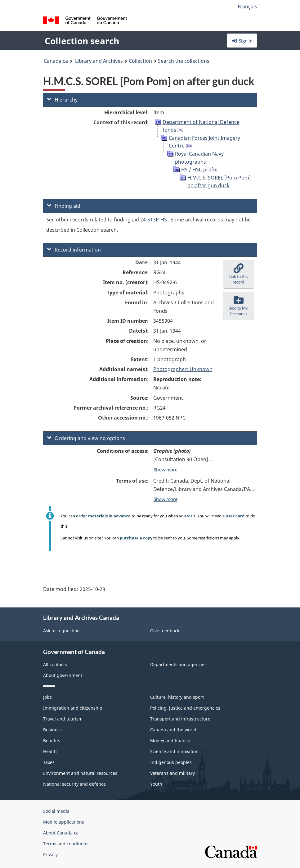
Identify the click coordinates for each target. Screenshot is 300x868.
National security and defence (74, 784)
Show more (166, 469)
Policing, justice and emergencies (185, 708)
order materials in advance (103, 516)
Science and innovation (174, 751)
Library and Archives (99, 61)
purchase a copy (136, 538)
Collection (140, 61)
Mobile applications (64, 822)
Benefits (52, 741)
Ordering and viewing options (86, 438)
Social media (56, 811)
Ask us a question (61, 631)
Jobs (47, 697)
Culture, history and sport (177, 697)
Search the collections (184, 61)
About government (63, 675)
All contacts (55, 664)
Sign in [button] (242, 41)
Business (52, 730)
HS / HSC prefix (199, 170)
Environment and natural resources (80, 773)
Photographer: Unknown (183, 369)
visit (191, 516)
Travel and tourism (63, 719)
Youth (156, 784)
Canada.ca (56, 61)
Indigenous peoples (171, 762)
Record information (74, 250)
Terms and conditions (66, 844)
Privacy (50, 854)
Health (50, 751)
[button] (239, 274)
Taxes (49, 762)
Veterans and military (172, 773)
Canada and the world (173, 730)
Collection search (82, 41)
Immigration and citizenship (73, 708)
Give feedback (165, 631)
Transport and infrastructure (180, 719)
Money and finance (170, 741)
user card (235, 516)
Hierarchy (62, 100)
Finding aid (64, 206)
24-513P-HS (154, 220)
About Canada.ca (61, 833)
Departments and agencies (178, 664)
